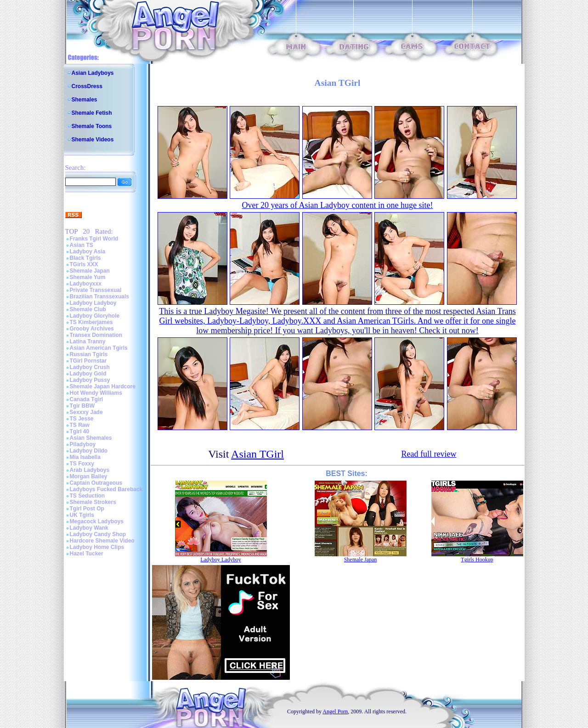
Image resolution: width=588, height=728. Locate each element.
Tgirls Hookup (477, 560)
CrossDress (87, 86)
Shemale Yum (88, 277)
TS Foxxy (82, 464)
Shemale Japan (90, 271)
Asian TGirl (257, 454)
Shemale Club (88, 309)
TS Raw (80, 425)
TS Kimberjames (91, 322)
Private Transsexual (96, 290)
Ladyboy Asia (88, 252)
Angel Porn (335, 711)
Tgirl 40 (80, 431)
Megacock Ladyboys (97, 521)
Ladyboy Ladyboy (93, 303)
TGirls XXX (84, 264)
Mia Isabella (85, 457)
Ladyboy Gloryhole (95, 316)
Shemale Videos (93, 140)
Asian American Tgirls (99, 348)
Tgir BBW (82, 406)
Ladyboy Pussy (90, 380)
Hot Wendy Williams (96, 393)
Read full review (429, 454)
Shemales (85, 100)
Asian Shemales (91, 438)
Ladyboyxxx (86, 284)
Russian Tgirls (89, 354)
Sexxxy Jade (86, 412)
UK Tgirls (82, 515)
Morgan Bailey (89, 476)
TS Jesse (82, 419)
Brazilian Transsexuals (99, 297)
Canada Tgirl (87, 399)
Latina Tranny (88, 342)
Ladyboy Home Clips (97, 547)
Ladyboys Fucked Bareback (106, 489)
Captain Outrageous (96, 483)
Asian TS (82, 245)
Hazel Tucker (87, 554)
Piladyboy (83, 444)
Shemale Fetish (92, 113)
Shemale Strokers (93, 502)
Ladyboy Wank (89, 528)
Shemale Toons (92, 126)
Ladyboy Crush (90, 367)
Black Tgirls (85, 258)
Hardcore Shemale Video (102, 541)
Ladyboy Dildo (89, 451)
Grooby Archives (92, 329)
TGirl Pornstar (88, 361)
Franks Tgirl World (94, 239)
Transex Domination (96, 335)
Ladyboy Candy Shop (98, 534)
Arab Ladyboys (90, 470)
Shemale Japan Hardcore (103, 386)
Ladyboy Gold (88, 374)
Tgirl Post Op (87, 509)
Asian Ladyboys (93, 73)
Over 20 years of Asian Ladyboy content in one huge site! (338, 205)
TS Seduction (88, 496)
